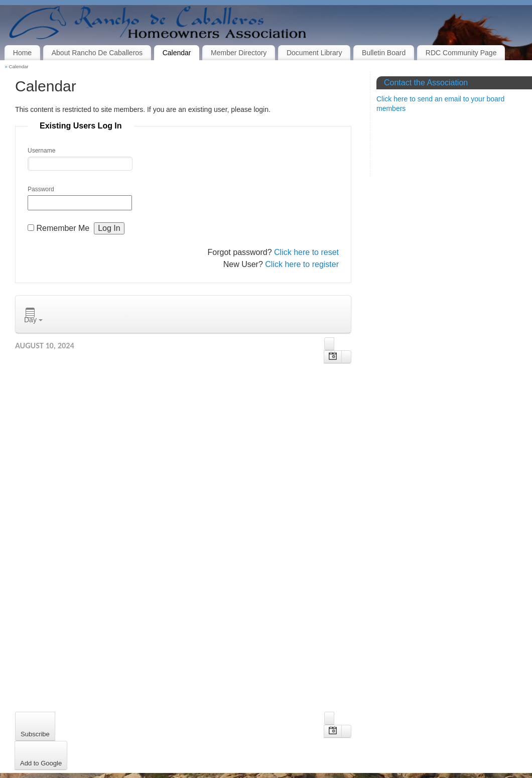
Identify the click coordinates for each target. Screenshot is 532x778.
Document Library (314, 53)
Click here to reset (306, 252)
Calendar (177, 53)
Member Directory (239, 53)
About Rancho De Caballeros (97, 53)
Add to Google (41, 763)
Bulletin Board (384, 53)
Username (41, 151)
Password (41, 189)
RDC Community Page (461, 53)
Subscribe (35, 734)
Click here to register (302, 264)
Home (22, 53)
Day (33, 316)
